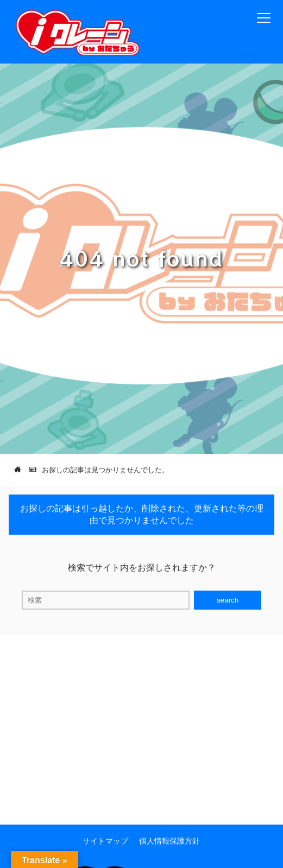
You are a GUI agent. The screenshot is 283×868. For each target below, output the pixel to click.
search (228, 600)
